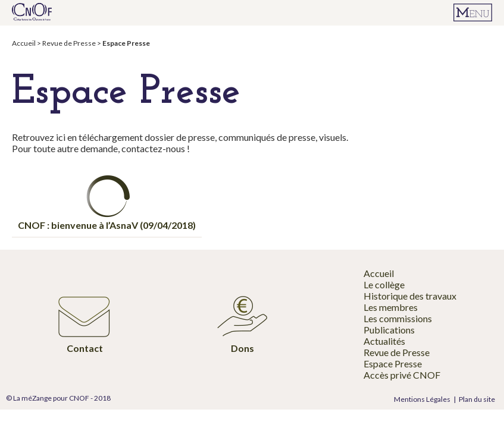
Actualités (384, 341)
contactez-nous (154, 148)
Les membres (391, 307)
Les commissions (398, 318)
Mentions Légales (422, 399)
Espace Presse (393, 364)
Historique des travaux (410, 296)
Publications (389, 330)
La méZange (32, 398)
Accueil (24, 43)
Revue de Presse (69, 43)
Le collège (384, 284)
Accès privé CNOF (402, 375)
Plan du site (477, 399)
